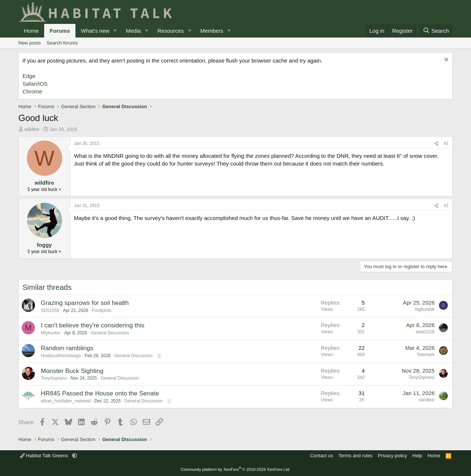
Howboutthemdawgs (61, 356)
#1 (446, 143)
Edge (29, 76)
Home (31, 31)
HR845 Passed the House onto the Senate (100, 393)
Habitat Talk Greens (45, 456)
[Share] (436, 144)
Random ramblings (67, 348)
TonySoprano (54, 378)
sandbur (427, 400)
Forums (60, 31)
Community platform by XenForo (235, 469)
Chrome (32, 91)
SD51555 (50, 310)
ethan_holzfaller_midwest (66, 401)
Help (417, 456)
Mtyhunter (51, 333)
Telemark (426, 355)
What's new (95, 31)
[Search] (436, 31)
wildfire (32, 129)
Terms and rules (355, 456)
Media (133, 31)
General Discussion (110, 333)
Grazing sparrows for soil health (85, 303)
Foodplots (102, 310)
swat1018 (425, 332)
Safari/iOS (35, 84)
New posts (30, 43)
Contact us (322, 456)
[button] (115, 31)
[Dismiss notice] (445, 61)
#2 (446, 206)
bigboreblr (425, 309)
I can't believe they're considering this (93, 325)
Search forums (62, 43)
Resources (171, 31)
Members (212, 31)
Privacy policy (392, 456)
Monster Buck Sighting (72, 371)
